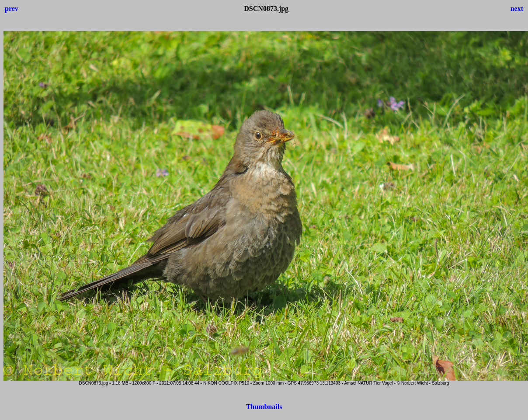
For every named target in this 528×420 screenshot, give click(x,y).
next (517, 9)
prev (12, 9)
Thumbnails (264, 407)
